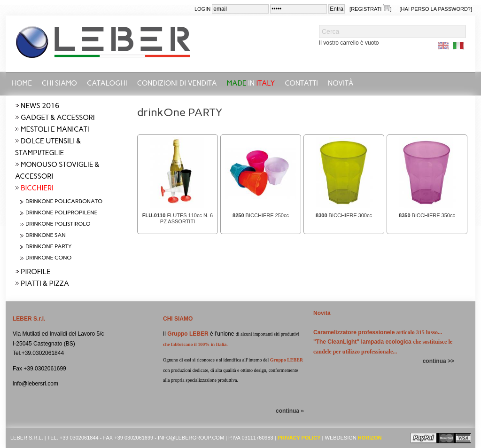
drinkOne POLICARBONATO (64, 201)
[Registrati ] (370, 8)
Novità (341, 83)
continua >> (438, 361)
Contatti (301, 83)
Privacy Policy (299, 438)
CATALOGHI (107, 83)
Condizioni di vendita (177, 83)
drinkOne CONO (48, 258)
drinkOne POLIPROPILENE (61, 212)
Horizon (370, 438)
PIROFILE (36, 272)
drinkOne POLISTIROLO (58, 224)
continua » (290, 411)
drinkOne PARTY (49, 246)
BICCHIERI (37, 188)
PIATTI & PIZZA (45, 283)
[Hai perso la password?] (436, 9)
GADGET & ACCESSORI (58, 118)
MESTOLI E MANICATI (55, 129)
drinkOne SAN (46, 235)
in (251, 83)
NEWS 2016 (40, 106)
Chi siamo (59, 83)
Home (22, 83)
